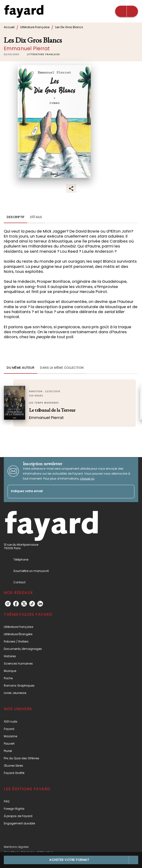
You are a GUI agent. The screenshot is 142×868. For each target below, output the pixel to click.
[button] (44, 54)
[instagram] (8, 604)
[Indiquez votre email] (65, 492)
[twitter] (24, 604)
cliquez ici (87, 479)
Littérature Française (35, 27)
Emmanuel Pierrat (27, 48)
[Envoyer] (129, 492)
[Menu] (127, 11)
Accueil (9, 27)
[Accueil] (24, 11)
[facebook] (16, 604)
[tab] (15, 217)
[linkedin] (40, 604)
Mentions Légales (16, 847)
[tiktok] (32, 604)
